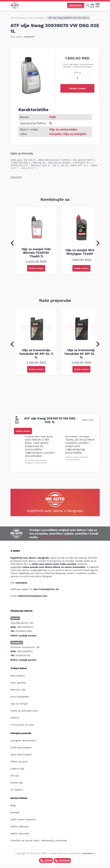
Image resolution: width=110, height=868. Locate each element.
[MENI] (98, 5)
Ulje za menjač (19, 704)
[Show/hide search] (88, 5)
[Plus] (86, 78)
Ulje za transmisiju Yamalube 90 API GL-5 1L (36, 354)
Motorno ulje (18, 690)
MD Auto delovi (18, 18)
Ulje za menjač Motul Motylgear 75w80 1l (81, 252)
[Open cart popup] (92, 5)
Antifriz (15, 718)
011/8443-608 (24, 631)
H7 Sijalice (17, 790)
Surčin (46, 860)
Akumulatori (18, 676)
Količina (77, 72)
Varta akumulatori (21, 754)
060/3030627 (25, 651)
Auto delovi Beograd (53, 537)
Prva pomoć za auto (22, 725)
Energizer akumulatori (24, 740)
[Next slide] (98, 243)
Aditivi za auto (19, 762)
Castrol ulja (17, 769)
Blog (13, 805)
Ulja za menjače (36, 18)
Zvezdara (62, 860)
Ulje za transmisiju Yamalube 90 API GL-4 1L (81, 354)
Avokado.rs (88, 853)
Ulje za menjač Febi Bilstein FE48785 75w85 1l (36, 253)
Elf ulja (15, 776)
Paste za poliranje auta (24, 711)
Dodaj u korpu (77, 88)
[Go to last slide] (12, 243)
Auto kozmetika (20, 697)
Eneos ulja (17, 783)
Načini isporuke (20, 833)
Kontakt (15, 812)
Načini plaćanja (20, 826)
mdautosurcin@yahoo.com (32, 596)
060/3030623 (25, 627)
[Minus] (69, 78)
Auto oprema (18, 683)
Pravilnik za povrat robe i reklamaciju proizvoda (39, 840)
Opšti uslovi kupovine (23, 819)
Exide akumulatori (21, 747)
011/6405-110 (23, 655)
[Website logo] (15, 5)
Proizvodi (76, 5)
